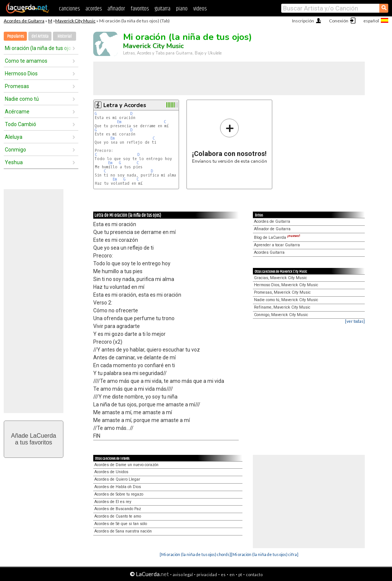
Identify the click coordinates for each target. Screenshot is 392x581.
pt (240, 574)
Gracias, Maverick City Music (280, 278)
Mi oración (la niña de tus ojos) (38, 48)
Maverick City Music (75, 21)
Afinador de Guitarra (272, 229)
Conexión (339, 21)
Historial (65, 36)
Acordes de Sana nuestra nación (123, 531)
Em (119, 122)
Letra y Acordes (125, 105)
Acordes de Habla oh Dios (118, 487)
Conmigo (15, 150)
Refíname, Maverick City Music (282, 307)
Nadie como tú (22, 99)
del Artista (40, 36)
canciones (69, 9)
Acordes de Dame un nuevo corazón (126, 465)
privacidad (207, 574)
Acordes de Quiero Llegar (117, 479)
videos (200, 9)
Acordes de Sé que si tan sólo (121, 524)
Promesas (17, 86)
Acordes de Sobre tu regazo (119, 494)
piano (182, 9)
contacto (254, 574)
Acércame (17, 112)
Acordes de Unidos (111, 472)
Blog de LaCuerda (277, 238)
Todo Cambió (21, 124)
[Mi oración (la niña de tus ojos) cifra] (265, 554)
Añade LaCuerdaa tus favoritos (34, 439)
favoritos (140, 9)
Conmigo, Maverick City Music (281, 315)
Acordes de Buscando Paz (118, 509)
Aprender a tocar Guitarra (277, 245)
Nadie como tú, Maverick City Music (286, 300)
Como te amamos (26, 61)
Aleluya (14, 137)
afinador (116, 9)
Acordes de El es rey (113, 502)
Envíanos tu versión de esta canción (230, 141)
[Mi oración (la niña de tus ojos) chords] (195, 554)
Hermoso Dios (21, 74)
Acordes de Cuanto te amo (118, 516)
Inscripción (303, 21)
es (223, 574)
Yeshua (14, 162)
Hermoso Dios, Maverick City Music (286, 285)
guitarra (162, 9)
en (232, 574)
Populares (15, 36)
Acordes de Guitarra (24, 21)
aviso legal (183, 574)
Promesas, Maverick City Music (282, 292)
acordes (94, 9)
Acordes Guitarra (269, 252)
